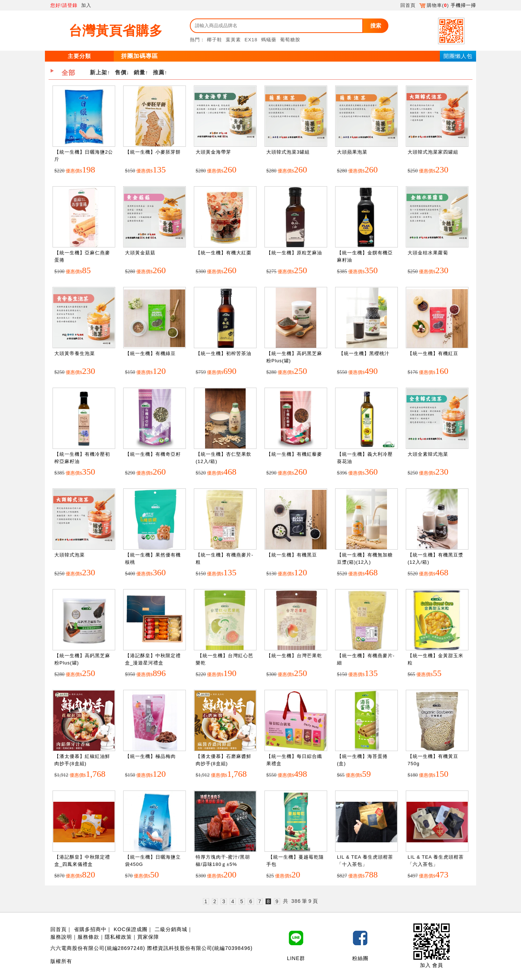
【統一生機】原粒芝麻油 (294, 253)
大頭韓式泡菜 (70, 555)
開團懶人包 (458, 56)
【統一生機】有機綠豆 (150, 353)
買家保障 (148, 937)
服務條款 (88, 937)
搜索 (376, 26)
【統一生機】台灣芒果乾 (294, 656)
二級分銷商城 (171, 929)
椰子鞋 (214, 40)
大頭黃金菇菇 (140, 253)
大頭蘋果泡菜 (352, 152)
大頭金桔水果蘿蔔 (428, 253)
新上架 (99, 72)
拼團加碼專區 (139, 56)
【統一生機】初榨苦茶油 (224, 353)
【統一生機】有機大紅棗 (224, 253)
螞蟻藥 (269, 40)
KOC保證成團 (131, 929)
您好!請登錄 (64, 5)
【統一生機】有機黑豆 (292, 555)
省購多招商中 (90, 929)
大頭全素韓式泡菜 (428, 454)
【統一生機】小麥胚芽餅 (153, 152)
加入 (86, 5)
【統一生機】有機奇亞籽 (153, 454)
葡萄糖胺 (290, 40)
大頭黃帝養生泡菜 (75, 353)
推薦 (159, 72)
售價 (121, 72)
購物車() (434, 5)
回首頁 (408, 5)
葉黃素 (233, 40)
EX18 (251, 40)
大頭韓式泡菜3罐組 (288, 152)
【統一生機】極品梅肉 (150, 756)
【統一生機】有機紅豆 (433, 353)
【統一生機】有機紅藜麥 (294, 454)
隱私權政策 (118, 937)
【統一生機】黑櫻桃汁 (363, 353)
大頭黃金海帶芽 (213, 152)
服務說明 (61, 937)
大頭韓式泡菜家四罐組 (433, 152)
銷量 (139, 72)
